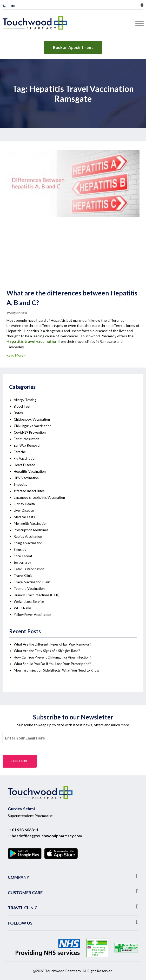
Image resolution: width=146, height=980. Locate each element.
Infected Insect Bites (29, 491)
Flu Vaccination (25, 458)
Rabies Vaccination (28, 536)
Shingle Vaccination (28, 543)
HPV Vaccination (26, 478)
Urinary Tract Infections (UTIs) (37, 595)
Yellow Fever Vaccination (32, 615)
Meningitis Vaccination (31, 523)
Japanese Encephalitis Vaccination (39, 497)
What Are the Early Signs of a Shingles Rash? (47, 651)
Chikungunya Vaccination (33, 426)
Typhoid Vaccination (29, 589)
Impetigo (21, 484)
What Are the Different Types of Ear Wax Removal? (52, 644)
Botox (18, 413)
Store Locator (142, 5)
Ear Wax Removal (27, 445)
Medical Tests (24, 517)
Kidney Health (24, 504)
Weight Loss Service (29, 602)
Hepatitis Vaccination (30, 471)
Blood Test (22, 406)
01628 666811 (25, 830)
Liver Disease (24, 510)
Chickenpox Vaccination (32, 419)
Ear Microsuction (26, 439)
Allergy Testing (25, 400)
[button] (73, 876)
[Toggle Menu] (141, 23)
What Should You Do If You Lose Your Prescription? (52, 664)
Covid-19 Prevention (30, 432)
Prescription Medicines (31, 530)
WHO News (23, 608)
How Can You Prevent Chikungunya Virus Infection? (52, 657)
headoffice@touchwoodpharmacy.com (47, 836)
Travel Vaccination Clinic (32, 582)
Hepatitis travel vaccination (32, 341)
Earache (20, 452)
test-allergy (22, 562)
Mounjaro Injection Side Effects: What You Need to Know (57, 670)
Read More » (16, 355)
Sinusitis (20, 549)
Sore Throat (23, 556)
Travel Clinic (23, 576)
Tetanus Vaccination (29, 569)
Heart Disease (24, 465)
